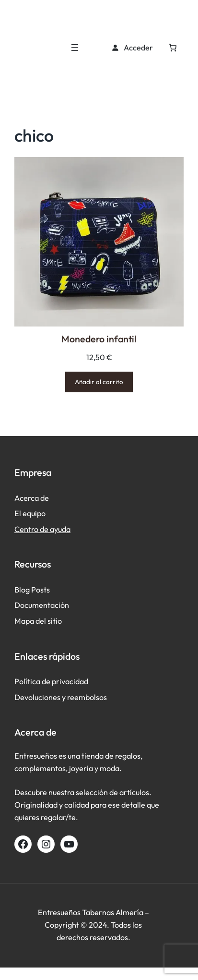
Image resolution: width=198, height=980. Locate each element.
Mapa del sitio (38, 621)
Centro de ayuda (42, 529)
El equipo (30, 513)
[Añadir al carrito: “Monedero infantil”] (99, 382)
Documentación (42, 605)
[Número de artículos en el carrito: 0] (173, 48)
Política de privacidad (51, 681)
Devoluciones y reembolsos (61, 697)
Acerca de (32, 498)
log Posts (35, 590)
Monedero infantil (99, 339)
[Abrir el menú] (75, 48)
